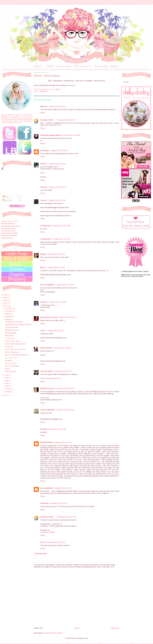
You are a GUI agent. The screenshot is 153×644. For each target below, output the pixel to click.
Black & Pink (9, 336)
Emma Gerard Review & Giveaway (16, 355)
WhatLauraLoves (47, 388)
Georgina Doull (47, 120)
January (8, 392)
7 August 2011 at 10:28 (66, 120)
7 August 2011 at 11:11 (57, 187)
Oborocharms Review (12, 330)
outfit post (43, 91)
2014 (5, 298)
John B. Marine (47, 371)
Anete (43, 331)
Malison (44, 106)
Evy (42, 542)
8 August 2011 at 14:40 (57, 429)
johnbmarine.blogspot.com (51, 378)
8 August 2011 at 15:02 (63, 488)
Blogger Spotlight (11, 333)
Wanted (8, 369)
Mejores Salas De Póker (9, 236)
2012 (5, 303)
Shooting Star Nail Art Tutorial (11, 226)
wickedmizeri (46, 239)
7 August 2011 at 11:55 (57, 200)
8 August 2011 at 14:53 (63, 442)
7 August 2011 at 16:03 (64, 285)
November (9, 311)
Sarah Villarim (46, 348)
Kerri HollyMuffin (47, 285)
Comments (7, 200)
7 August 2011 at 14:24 (56, 254)
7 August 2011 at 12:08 (61, 226)
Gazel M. (44, 302)
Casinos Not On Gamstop (10, 233)
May (7, 381)
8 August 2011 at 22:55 (58, 503)
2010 (5, 395)
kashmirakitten (47, 442)
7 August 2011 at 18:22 (63, 371)
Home (77, 628)
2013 (5, 300)
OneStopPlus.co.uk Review (14, 322)
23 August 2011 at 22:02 (67, 517)
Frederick (44, 503)
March (8, 386)
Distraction (8, 360)
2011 (5, 306)
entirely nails (46, 226)
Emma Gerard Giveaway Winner (16, 344)
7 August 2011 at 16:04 (57, 302)
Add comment (41, 554)
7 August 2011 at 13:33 (61, 239)
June (7, 378)
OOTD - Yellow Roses (12, 352)
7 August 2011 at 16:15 (67, 317)
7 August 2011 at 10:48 (71, 135)
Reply (43, 113)
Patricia (44, 164)
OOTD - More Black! (12, 327)
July (7, 375)
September (9, 317)
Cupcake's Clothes (48, 532)
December (9, 308)
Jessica (44, 200)
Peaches (44, 187)
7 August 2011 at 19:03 (64, 388)
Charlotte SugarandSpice (51, 135)
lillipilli (43, 254)
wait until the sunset (49, 317)
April (7, 383)
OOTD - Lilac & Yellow (12, 341)
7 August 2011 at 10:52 (59, 150)
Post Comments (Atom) (54, 633)
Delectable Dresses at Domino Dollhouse (18, 324)
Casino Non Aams (7, 238)
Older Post (115, 628)
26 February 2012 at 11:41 (55, 542)
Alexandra (45, 150)
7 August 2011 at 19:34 (65, 410)
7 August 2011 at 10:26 (57, 106)
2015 (5, 295)
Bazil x (43, 267)
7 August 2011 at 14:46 (56, 267)
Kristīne (44, 429)
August (8, 319)
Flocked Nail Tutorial (8, 224)
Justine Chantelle (48, 410)
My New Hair (9, 347)
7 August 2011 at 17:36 (55, 331)
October (8, 314)
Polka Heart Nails (11, 372)
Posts (6, 197)
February (9, 389)
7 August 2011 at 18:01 (62, 348)
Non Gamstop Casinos (9, 228)
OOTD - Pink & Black (12, 366)
